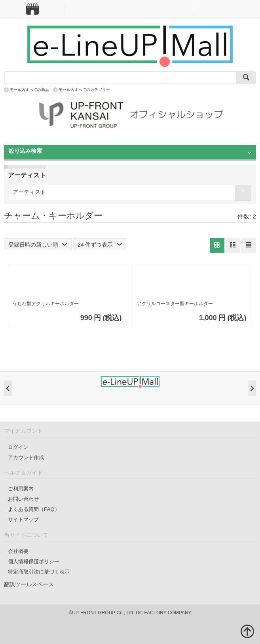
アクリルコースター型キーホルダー (175, 304)
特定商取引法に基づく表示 (39, 572)
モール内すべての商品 (29, 90)
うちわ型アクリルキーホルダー (46, 304)
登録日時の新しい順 (38, 245)
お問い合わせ (23, 499)
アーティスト (29, 192)
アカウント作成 (26, 457)
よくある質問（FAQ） (34, 509)
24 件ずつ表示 (100, 245)
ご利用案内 (21, 489)
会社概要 (18, 551)
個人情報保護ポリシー (34, 561)
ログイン (18, 447)
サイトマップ (23, 520)
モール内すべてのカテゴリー (84, 90)
